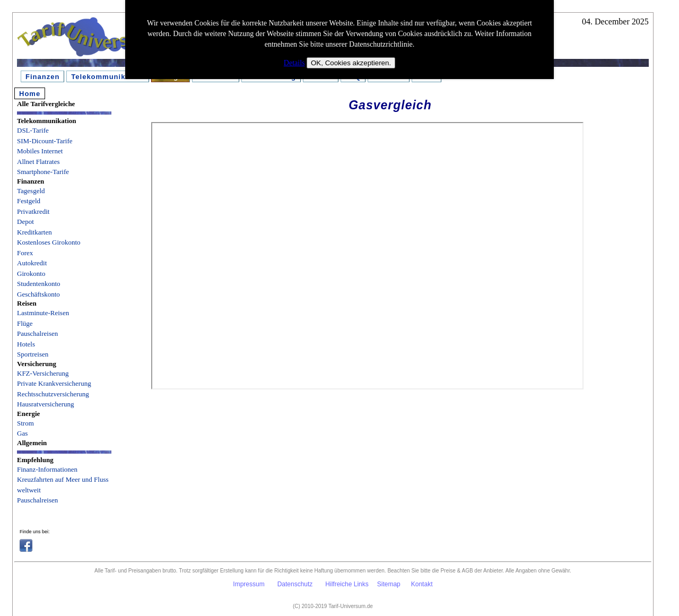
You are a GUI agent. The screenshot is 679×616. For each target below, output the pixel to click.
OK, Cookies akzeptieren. (351, 63)
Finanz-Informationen (47, 469)
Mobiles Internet (40, 151)
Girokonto (31, 274)
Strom (25, 423)
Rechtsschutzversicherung (53, 394)
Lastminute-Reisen (43, 313)
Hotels (26, 344)
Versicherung (37, 364)
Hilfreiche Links (347, 584)
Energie (28, 414)
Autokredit (32, 263)
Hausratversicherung (46, 404)
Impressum (249, 584)
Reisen (27, 303)
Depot (25, 222)
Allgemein (32, 443)
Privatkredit (33, 211)
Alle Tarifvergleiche (46, 104)
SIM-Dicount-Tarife (45, 141)
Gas (22, 433)
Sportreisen (33, 354)
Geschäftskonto (38, 294)
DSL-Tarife (33, 130)
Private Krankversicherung (54, 383)
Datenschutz (295, 584)
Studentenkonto (39, 284)
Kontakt (422, 584)
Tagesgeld (31, 191)
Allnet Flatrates (38, 162)
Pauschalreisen (37, 333)
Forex (25, 253)
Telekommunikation (108, 77)
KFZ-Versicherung (43, 373)
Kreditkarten (34, 232)
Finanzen (42, 77)
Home (30, 94)
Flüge (25, 323)
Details (294, 63)
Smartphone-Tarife (43, 172)
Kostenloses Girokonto (49, 242)
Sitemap (389, 584)
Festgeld (29, 201)
